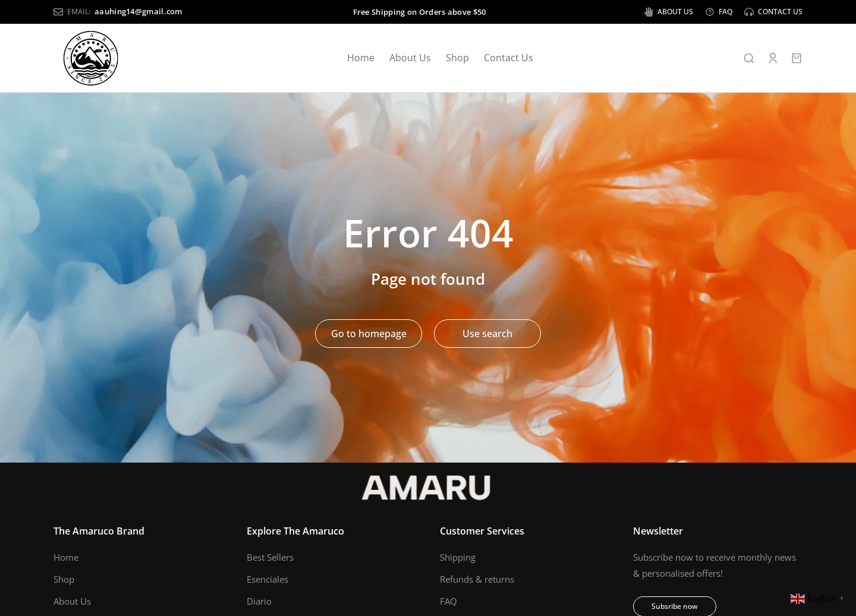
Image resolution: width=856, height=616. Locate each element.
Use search (487, 334)
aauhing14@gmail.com (139, 11)
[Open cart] (797, 58)
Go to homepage (369, 334)
